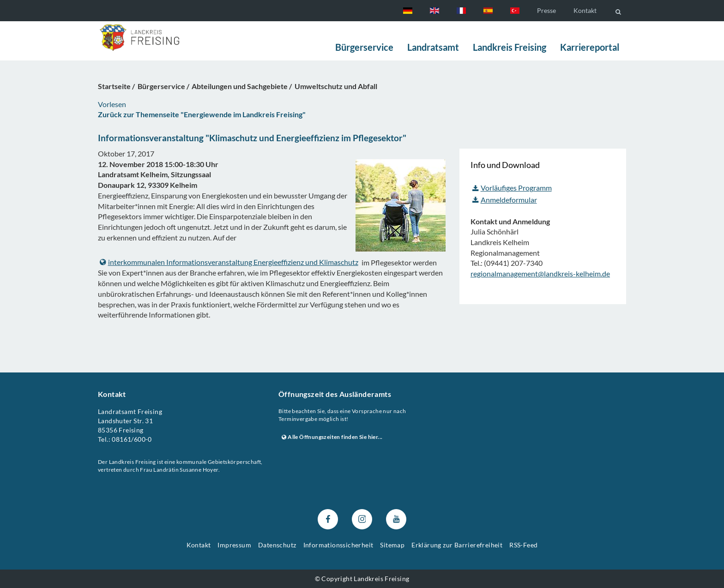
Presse (546, 10)
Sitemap (392, 545)
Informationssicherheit (338, 545)
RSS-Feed (523, 545)
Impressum (234, 545)
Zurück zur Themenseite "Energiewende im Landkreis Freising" (202, 114)
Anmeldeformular (505, 200)
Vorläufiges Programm (512, 188)
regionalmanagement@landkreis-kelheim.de (540, 273)
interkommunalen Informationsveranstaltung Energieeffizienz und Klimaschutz (229, 262)
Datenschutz (277, 545)
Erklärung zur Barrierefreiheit (457, 545)
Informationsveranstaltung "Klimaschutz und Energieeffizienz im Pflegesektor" (252, 138)
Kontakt (585, 10)
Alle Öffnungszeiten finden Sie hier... (332, 437)
